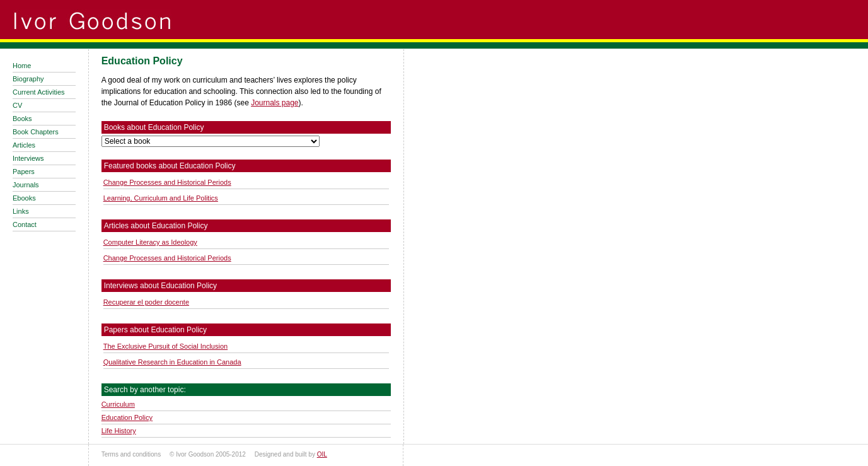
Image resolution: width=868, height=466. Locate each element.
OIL (322, 454)
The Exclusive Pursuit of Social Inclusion (165, 346)
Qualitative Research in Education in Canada (172, 362)
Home (22, 66)
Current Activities (39, 92)
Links (21, 211)
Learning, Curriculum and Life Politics (161, 198)
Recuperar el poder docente (146, 302)
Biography (28, 79)
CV (17, 105)
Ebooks (24, 198)
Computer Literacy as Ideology (150, 242)
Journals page (275, 103)
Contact (25, 224)
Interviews (28, 158)
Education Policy (127, 417)
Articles (24, 145)
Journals (26, 185)
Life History (119, 431)
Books (22, 119)
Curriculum (118, 404)
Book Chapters (36, 132)
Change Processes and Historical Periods (167, 182)
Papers (24, 172)
